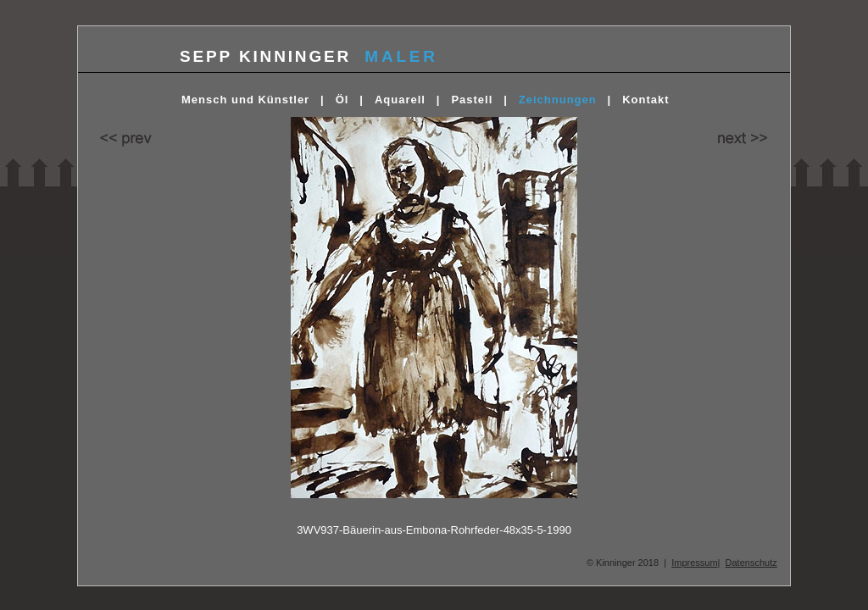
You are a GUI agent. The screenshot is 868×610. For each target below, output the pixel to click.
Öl (342, 100)
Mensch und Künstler (245, 100)
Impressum (694, 563)
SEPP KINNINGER (265, 56)
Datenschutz (751, 563)
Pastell (472, 100)
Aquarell (400, 100)
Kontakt (645, 100)
